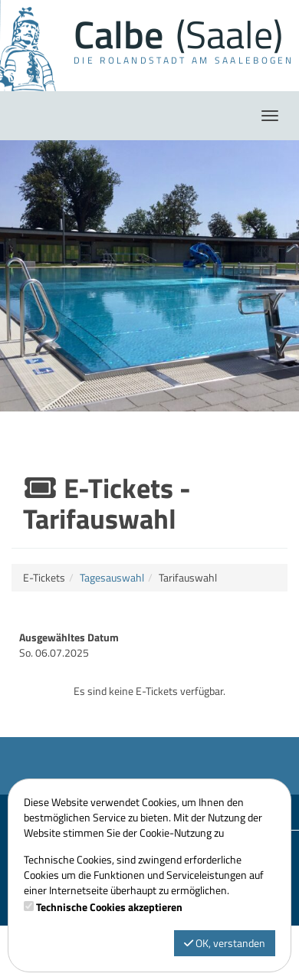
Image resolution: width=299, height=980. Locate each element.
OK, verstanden (225, 943)
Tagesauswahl (112, 577)
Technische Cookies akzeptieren (109, 907)
